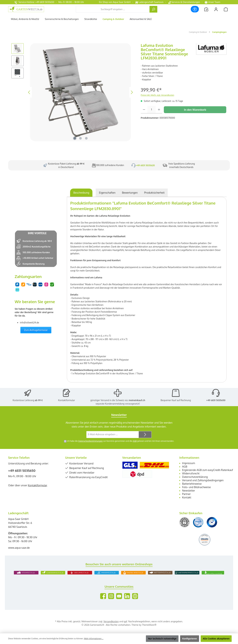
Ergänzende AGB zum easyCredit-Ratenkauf (208, 470)
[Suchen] (153, 9)
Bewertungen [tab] (130, 193)
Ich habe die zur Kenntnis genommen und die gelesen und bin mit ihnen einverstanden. (121, 441)
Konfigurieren (190, 639)
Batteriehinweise (192, 484)
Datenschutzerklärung (195, 477)
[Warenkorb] (226, 9)
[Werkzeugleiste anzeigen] (195, 9)
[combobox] (113, 9)
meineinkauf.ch (137, 400)
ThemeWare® (149, 625)
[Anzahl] (152, 110)
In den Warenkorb (195, 110)
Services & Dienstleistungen (184, 2)
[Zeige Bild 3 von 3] (86, 138)
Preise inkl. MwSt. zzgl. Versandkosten (157, 95)
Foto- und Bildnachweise (196, 487)
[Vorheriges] (29, 92)
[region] (73, 92)
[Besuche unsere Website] (135, 596)
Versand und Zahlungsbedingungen (203, 480)
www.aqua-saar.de (19, 548)
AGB (135, 441)
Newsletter (189, 491)
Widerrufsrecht (191, 473)
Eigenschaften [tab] (107, 193)
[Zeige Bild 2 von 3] (81, 138)
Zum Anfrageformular (36, 330)
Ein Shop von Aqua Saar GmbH (115, 2)
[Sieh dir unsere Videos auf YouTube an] (119, 596)
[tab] (81, 193)
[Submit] (145, 435)
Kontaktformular (67, 400)
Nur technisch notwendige (162, 639)
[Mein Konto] (216, 9)
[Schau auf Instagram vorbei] (111, 596)
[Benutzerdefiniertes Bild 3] (212, 522)
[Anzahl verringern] (144, 110)
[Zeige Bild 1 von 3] (75, 138)
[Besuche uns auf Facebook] (103, 596)
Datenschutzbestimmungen (90, 441)
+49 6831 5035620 (145, 165)
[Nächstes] (132, 92)
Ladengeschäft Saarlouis (149, 2)
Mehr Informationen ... (94, 639)
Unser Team (213, 2)
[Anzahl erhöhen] (159, 110)
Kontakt (187, 497)
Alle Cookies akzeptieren (216, 639)
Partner (186, 494)
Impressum (189, 463)
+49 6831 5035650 (216, 400)
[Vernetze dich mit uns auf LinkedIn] (127, 596)
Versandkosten (111, 621)
